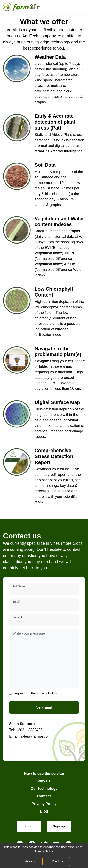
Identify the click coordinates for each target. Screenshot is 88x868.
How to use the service (44, 774)
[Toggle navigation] (81, 7)
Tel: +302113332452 (26, 730)
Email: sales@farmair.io (28, 736)
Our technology (44, 789)
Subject (17, 617)
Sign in (29, 826)
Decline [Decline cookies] (58, 861)
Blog (44, 811)
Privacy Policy (47, 693)
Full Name (19, 586)
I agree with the (35, 693)
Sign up (59, 826)
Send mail (44, 707)
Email (16, 602)
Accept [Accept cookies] (30, 861)
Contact (44, 796)
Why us (44, 781)
